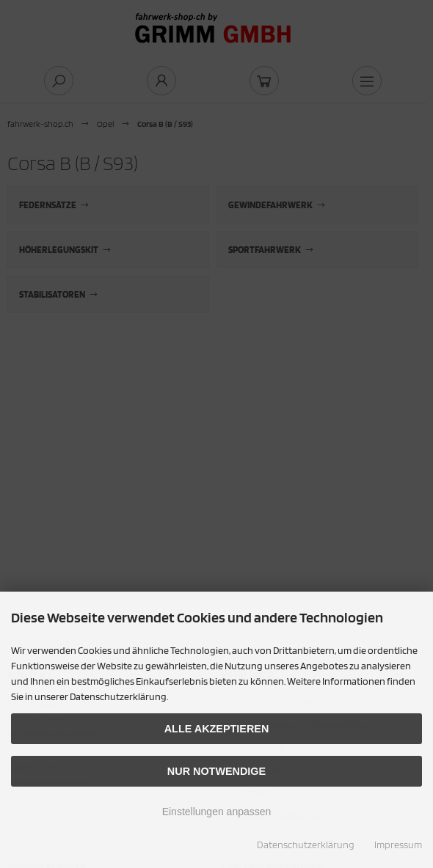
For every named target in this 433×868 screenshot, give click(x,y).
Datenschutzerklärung (306, 845)
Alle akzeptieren (217, 729)
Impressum (398, 845)
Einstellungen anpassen (217, 812)
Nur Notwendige (216, 771)
